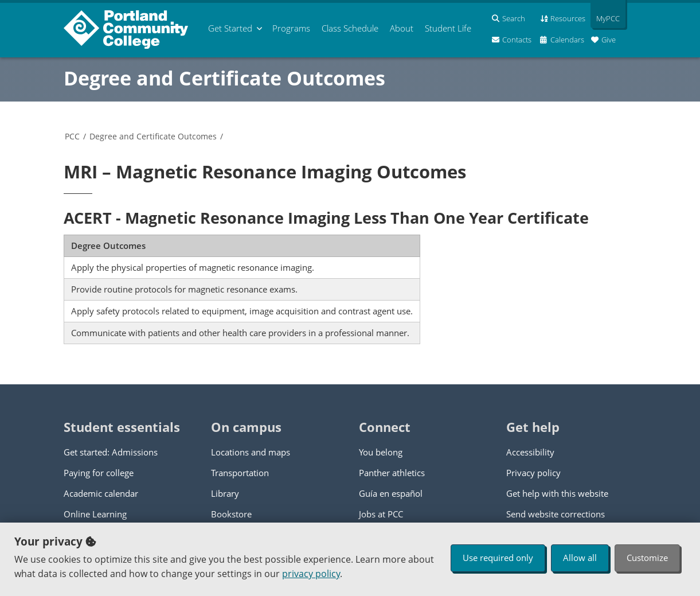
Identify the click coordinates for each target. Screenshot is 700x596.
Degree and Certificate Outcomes (224, 78)
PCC (72, 136)
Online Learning (95, 514)
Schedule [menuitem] (350, 28)
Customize (647, 558)
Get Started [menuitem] (230, 28)
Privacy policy (533, 473)
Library (225, 493)
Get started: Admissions (111, 452)
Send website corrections (556, 514)
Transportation (240, 473)
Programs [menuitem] (291, 28)
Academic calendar (101, 493)
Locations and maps (251, 452)
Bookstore (231, 514)
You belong (381, 452)
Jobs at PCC (381, 514)
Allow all (580, 558)
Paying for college (99, 473)
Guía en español (391, 493)
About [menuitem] (402, 28)
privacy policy (311, 574)
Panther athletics (392, 473)
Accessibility (530, 452)
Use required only (498, 558)
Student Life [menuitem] (448, 28)
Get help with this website (557, 493)
